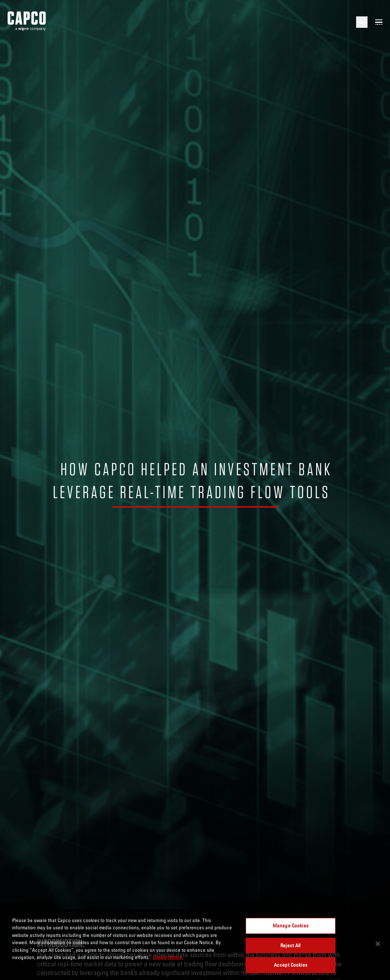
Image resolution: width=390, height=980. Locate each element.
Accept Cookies (291, 965)
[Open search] (362, 22)
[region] (195, 945)
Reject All (290, 945)
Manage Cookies (291, 925)
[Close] (378, 944)
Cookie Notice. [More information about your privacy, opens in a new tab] (168, 957)
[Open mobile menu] (379, 22)
